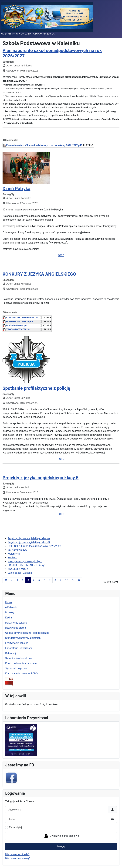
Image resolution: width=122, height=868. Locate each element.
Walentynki (14, 554)
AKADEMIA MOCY (18, 569)
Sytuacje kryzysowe (16, 668)
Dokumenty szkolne (16, 623)
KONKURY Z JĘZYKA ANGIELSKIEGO (39, 274)
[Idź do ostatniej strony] (79, 580)
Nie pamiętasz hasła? (17, 854)
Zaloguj (61, 846)
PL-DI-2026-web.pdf (15, 326)
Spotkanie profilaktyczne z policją (36, 388)
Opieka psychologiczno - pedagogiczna (27, 633)
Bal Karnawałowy (17, 550)
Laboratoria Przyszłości (19, 648)
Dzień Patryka (16, 189)
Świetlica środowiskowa (19, 658)
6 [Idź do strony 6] (44, 580)
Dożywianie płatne (15, 628)
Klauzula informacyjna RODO (21, 674)
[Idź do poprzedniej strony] (12, 580)
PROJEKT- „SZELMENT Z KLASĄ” (26, 565)
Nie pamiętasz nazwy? (18, 858)
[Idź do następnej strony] (73, 580)
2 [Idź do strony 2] (23, 580)
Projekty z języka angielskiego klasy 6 (29, 538)
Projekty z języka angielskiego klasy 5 (41, 478)
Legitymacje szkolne (17, 643)
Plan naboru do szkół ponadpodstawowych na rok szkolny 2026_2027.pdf (42, 145)
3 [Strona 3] (28, 580)
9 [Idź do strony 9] (61, 580)
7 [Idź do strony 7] (50, 580)
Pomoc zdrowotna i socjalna (21, 663)
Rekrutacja (11, 653)
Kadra (9, 618)
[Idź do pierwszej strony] (6, 580)
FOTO (61, 255)
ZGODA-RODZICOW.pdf (17, 330)
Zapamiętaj (15, 827)
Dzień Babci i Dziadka (20, 573)
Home (9, 602)
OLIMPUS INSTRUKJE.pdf (18, 322)
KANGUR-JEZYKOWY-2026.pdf (21, 318)
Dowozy (10, 612)
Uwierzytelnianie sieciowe (61, 836)
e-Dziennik (11, 607)
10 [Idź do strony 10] (67, 580)
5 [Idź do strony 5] (39, 580)
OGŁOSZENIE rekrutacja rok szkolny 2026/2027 (34, 546)
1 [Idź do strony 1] (17, 580)
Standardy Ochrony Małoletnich (23, 638)
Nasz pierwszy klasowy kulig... (25, 561)
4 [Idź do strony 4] (34, 580)
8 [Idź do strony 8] (55, 580)
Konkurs (12, 558)
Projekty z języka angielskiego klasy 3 (29, 542)
